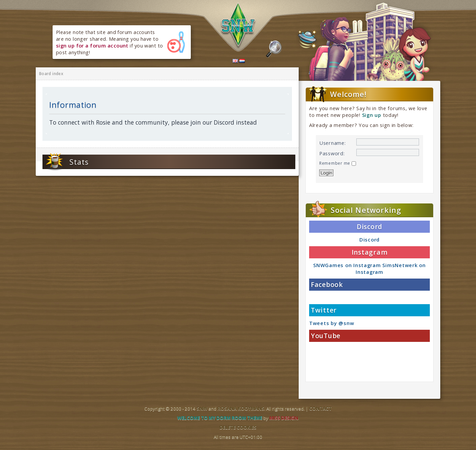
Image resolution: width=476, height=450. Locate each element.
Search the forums (274, 49)
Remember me (338, 163)
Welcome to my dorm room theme (220, 418)
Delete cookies (238, 427)
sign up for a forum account (92, 45)
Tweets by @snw (332, 323)
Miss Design (284, 418)
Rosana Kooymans (241, 409)
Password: (332, 153)
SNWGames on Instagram (347, 265)
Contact (320, 409)
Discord (369, 239)
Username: (333, 143)
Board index (51, 74)
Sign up (372, 115)
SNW (202, 409)
